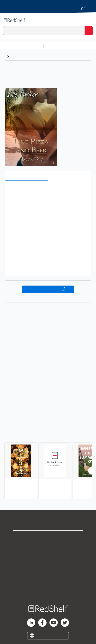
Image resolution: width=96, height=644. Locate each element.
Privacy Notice (48, 555)
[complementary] (48, 463)
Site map (48, 592)
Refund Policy (48, 574)
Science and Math (81, 46)
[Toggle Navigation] (89, 20)
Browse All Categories (22, 46)
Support (48, 546)
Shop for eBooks (48, 537)
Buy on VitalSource (48, 289)
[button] (47, 191)
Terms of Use (48, 565)
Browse (17, 56)
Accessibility (48, 583)
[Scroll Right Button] (92, 471)
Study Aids (56, 46)
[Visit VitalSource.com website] (48, 7)
